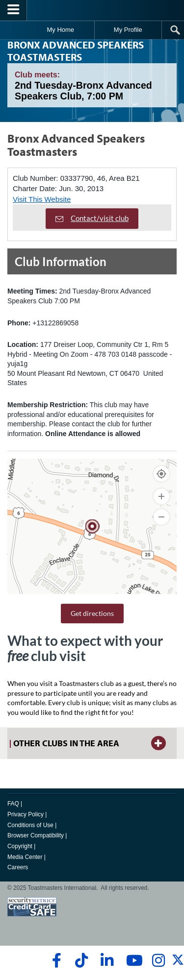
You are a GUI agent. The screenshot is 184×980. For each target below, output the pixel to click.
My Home (60, 30)
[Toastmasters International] (92, 10)
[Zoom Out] (161, 517)
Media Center (25, 857)
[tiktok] (81, 960)
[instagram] (158, 960)
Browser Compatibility (36, 835)
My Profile (128, 30)
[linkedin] (107, 960)
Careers (18, 867)
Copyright (20, 846)
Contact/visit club (92, 218)
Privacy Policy (26, 814)
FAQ (13, 804)
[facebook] (55, 960)
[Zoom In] (161, 496)
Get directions (92, 613)
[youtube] (132, 960)
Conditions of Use (30, 825)
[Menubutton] (13, 10)
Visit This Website (42, 199)
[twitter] (178, 964)
